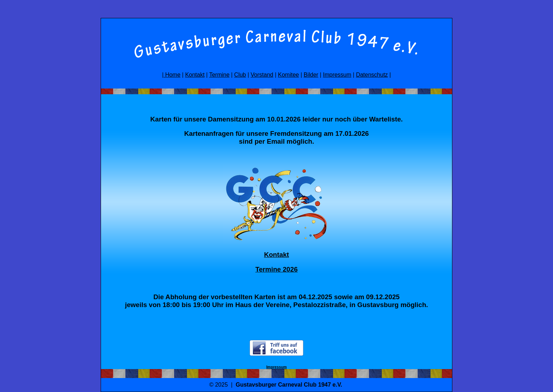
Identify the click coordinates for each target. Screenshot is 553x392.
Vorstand (262, 75)
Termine (219, 75)
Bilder (311, 75)
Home (172, 75)
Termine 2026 (276, 269)
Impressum (337, 75)
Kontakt (195, 75)
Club (240, 75)
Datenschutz (372, 75)
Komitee (288, 75)
